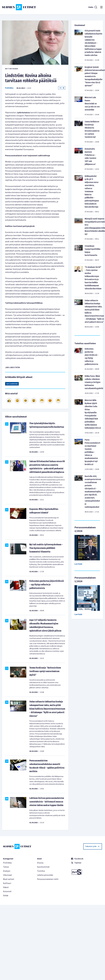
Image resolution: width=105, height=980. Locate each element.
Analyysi (7, 871)
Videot (6, 887)
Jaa (62, 88)
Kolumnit (7, 891)
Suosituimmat (43, 867)
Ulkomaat (7, 875)
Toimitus (41, 871)
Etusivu (40, 863)
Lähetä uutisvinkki (45, 875)
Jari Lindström (12, 384)
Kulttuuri (7, 883)
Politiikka (9, 88)
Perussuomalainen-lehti (48, 879)
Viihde (6, 896)
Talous (6, 867)
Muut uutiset (9, 879)
